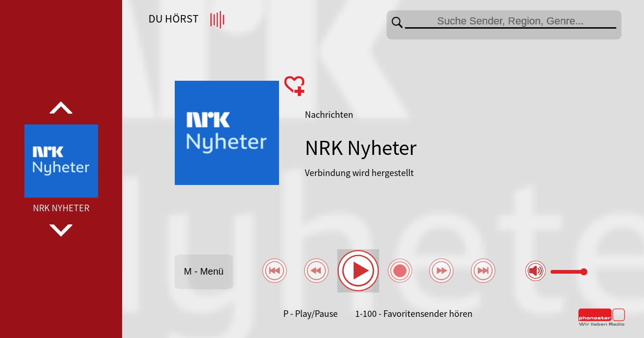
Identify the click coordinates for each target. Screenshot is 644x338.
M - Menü (203, 271)
